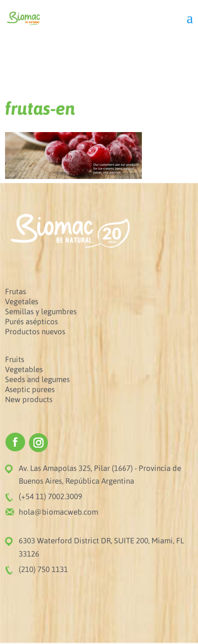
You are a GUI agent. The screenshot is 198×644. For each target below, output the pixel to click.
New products (29, 399)
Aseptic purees (30, 389)
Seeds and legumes (37, 379)
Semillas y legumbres (41, 312)
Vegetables (24, 369)
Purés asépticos (31, 322)
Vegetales (22, 302)
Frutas (16, 291)
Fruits (15, 359)
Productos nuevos (35, 332)
